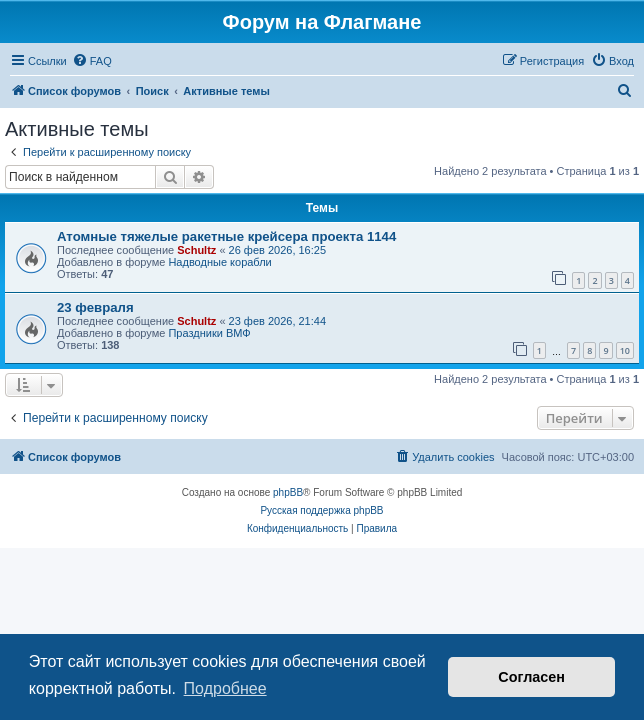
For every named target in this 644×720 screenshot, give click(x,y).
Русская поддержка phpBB (321, 510)
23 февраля (95, 307)
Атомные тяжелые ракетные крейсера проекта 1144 (226, 236)
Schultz (196, 250)
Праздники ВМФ (209, 333)
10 (625, 350)
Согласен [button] (531, 677)
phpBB (288, 492)
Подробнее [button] (225, 688)
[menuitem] (92, 61)
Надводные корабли (219, 262)
